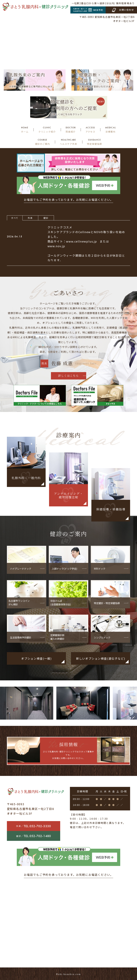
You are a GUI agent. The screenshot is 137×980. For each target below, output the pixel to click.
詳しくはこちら (68, 376)
